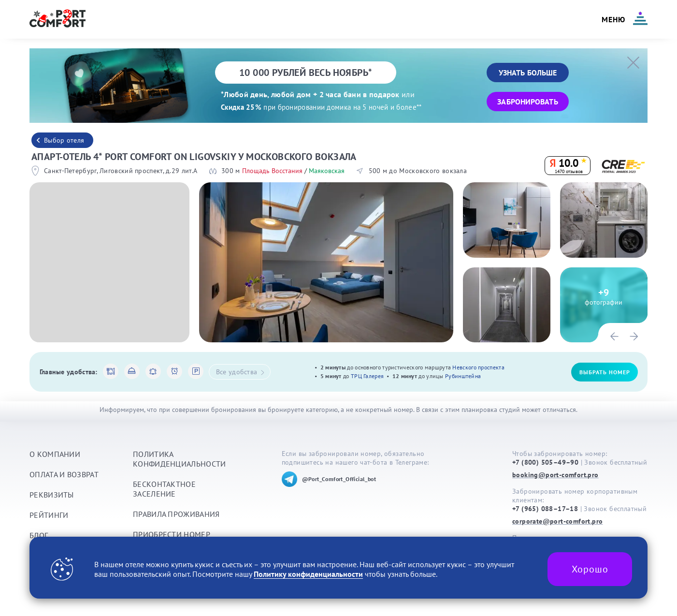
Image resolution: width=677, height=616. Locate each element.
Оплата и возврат (64, 474)
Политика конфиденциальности (179, 459)
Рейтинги (49, 515)
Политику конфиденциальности (308, 574)
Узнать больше (528, 73)
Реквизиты (52, 495)
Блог (39, 535)
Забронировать (527, 102)
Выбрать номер (605, 372)
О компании (55, 454)
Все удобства (240, 372)
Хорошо (590, 569)
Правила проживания (176, 514)
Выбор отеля (64, 140)
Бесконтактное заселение (164, 489)
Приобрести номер (172, 534)
